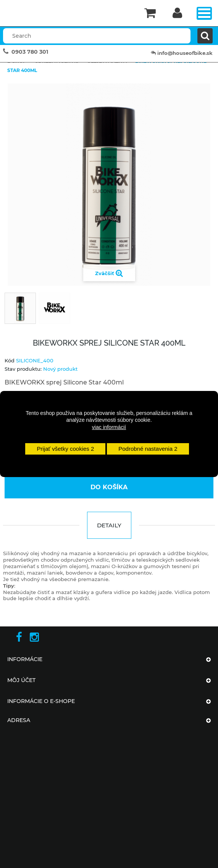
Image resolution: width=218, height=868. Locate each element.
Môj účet (21, 680)
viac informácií (109, 427)
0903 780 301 (30, 52)
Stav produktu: (23, 369)
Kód (10, 360)
